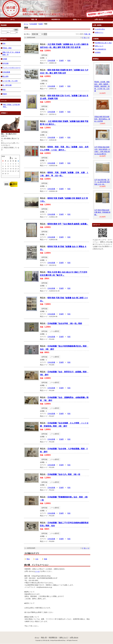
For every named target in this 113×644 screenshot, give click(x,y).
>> (88, 38)
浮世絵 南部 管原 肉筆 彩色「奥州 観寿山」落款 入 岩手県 (102, 119)
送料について (77, 19)
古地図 (5, 59)
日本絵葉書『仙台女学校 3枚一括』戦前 (65, 323)
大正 (37, 559)
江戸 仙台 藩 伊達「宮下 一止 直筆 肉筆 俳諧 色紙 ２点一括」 (102, 182)
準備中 (5, 94)
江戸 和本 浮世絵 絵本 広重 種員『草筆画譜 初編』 (102, 212)
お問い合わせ (99, 19)
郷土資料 (5, 76)
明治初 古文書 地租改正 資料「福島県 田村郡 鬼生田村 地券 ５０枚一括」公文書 (102, 86)
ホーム (13, 19)
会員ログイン (99, 32)
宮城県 (41, 24)
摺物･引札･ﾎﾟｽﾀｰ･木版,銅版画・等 (11, 53)
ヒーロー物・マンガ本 (10, 81)
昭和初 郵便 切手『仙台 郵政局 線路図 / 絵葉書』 (68, 224)
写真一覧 (87, 34)
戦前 (69, 61)
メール (37, 571)
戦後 (46, 559)
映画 (4, 90)
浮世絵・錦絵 (7, 48)
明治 (28, 559)
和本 (4, 43)
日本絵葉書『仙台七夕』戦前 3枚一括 (64, 474)
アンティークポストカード (12, 68)
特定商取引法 (56, 19)
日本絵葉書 (33, 24)
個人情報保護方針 (101, 49)
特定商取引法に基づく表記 (103, 43)
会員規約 (98, 52)
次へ (85, 38)
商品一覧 (34, 19)
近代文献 (5, 63)
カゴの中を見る (100, 29)
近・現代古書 (7, 85)
